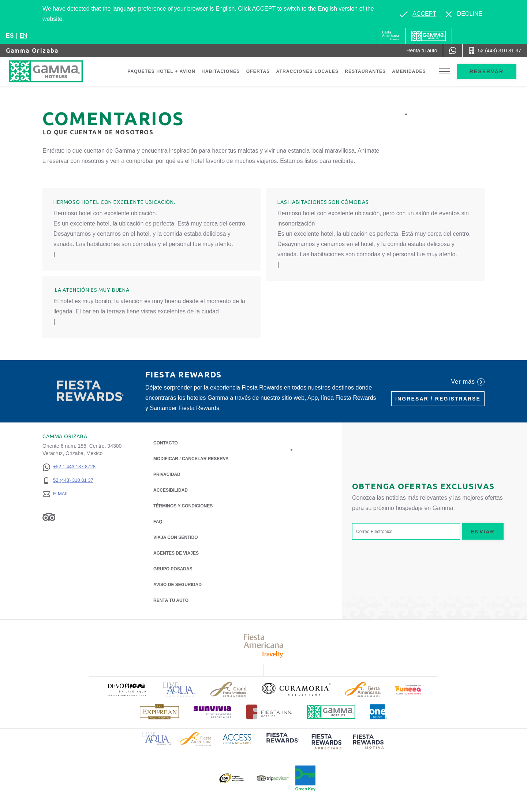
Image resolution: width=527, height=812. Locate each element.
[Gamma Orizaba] (53, 71)
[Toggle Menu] (444, 72)
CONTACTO (166, 443)
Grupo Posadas (173, 569)
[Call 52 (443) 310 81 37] (495, 51)
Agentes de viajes (176, 553)
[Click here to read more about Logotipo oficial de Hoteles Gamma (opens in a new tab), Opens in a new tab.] (331, 712)
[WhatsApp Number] (453, 51)
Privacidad (167, 474)
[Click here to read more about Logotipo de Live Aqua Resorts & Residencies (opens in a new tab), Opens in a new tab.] (179, 690)
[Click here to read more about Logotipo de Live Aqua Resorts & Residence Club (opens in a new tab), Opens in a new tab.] (156, 738)
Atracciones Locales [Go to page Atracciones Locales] (308, 71)
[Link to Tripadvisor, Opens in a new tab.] (49, 517)
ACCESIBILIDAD (171, 490)
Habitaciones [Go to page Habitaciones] (221, 71)
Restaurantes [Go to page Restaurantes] (365, 71)
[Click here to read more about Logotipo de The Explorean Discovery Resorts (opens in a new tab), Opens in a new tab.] (159, 712)
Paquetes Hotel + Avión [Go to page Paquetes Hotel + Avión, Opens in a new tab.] (161, 71)
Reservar (487, 71)
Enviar (483, 532)
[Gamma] (429, 36)
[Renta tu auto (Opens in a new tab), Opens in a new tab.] (422, 51)
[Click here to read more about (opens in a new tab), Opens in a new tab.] (127, 690)
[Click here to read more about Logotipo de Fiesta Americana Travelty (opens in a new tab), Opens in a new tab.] (264, 646)
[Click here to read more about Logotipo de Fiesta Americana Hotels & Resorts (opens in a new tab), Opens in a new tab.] (363, 689)
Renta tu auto (171, 600)
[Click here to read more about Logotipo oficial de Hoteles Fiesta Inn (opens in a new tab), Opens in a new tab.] (270, 712)
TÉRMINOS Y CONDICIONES (183, 506)
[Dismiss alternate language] (464, 14)
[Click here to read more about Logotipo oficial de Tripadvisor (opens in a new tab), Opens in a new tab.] (273, 778)
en (23, 36)
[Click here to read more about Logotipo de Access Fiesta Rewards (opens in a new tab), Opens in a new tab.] (237, 738)
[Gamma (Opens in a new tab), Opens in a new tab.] (391, 36)
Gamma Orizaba (32, 51)
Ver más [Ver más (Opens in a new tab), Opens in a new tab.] (468, 382)
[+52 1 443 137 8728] (69, 467)
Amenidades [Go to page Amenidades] (409, 71)
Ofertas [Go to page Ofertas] (258, 71)
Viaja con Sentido (176, 537)
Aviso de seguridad (177, 585)
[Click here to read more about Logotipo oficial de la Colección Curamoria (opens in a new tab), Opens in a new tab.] (296, 689)
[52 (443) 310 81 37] (69, 481)
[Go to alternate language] (418, 14)
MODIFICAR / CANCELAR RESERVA (191, 459)
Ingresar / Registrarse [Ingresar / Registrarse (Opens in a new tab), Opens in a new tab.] (438, 399)
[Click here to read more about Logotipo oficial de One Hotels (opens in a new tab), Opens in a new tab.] (379, 712)
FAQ (158, 522)
